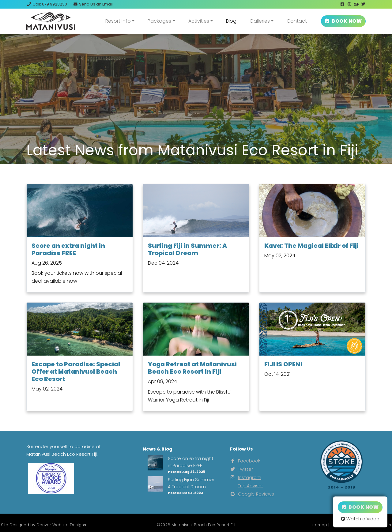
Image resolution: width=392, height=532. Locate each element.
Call (47, 4)
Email (93, 4)
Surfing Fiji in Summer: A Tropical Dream (187, 249)
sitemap (319, 525)
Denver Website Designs (61, 525)
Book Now (360, 507)
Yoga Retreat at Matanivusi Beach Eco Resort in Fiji (192, 368)
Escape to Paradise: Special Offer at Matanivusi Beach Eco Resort (76, 372)
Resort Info (118, 21)
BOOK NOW (343, 21)
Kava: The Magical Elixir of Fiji (311, 246)
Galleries (260, 21)
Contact (297, 21)
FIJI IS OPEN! (283, 364)
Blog (231, 21)
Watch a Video (360, 519)
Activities (199, 21)
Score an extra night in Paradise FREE (68, 249)
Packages (159, 21)
